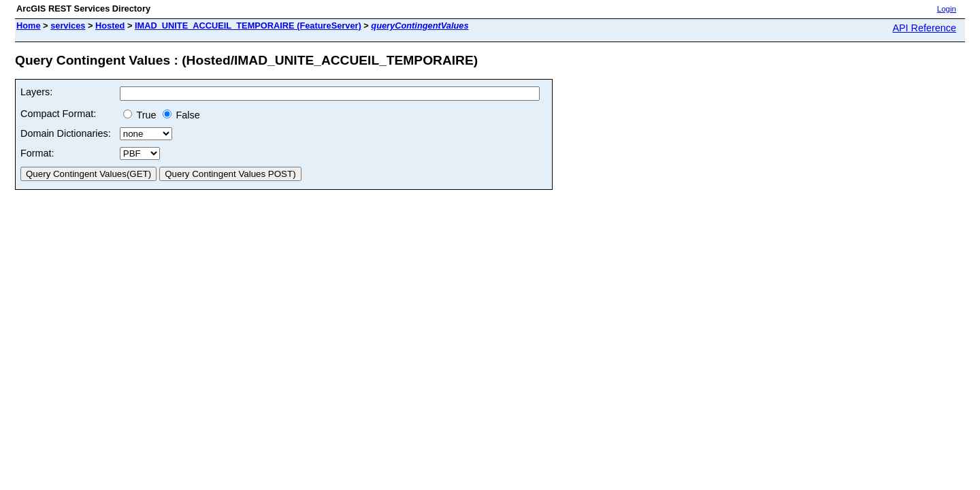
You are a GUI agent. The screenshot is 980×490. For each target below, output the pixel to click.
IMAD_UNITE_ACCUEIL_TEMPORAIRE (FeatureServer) (248, 26)
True (140, 115)
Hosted (110, 26)
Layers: (36, 92)
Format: (37, 153)
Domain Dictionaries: (66, 133)
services (68, 26)
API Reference (924, 28)
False (181, 115)
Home (29, 26)
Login (947, 9)
